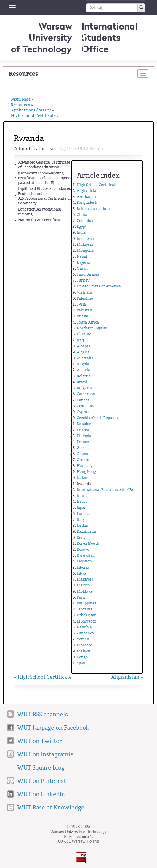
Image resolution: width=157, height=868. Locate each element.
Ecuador (84, 424)
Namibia (84, 627)
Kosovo (83, 549)
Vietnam (84, 292)
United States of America (99, 286)
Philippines (86, 603)
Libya (81, 573)
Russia (82, 316)
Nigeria (83, 262)
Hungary (85, 466)
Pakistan (84, 310)
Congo (82, 657)
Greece (83, 460)
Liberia (83, 567)
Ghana (82, 454)
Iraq (80, 340)
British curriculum (93, 209)
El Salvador (86, 621)
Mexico (83, 585)
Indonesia (85, 239)
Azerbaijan (86, 197)
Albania (84, 346)
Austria (83, 370)
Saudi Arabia (88, 274)
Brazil (82, 382)
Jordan (82, 525)
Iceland (83, 477)
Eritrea (83, 430)
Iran (80, 496)
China (82, 215)
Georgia (84, 448)
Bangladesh (87, 202)
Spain (82, 663)
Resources (23, 74)
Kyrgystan (86, 555)
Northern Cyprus (92, 328)
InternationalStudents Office (109, 38)
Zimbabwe (86, 633)
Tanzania (85, 609)
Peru (81, 597)
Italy (81, 519)
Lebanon (84, 561)
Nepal (82, 256)
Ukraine (84, 334)
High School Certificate (33, 116)
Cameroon (86, 394)
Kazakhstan (87, 531)
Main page (21, 100)
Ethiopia (84, 436)
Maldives (85, 579)
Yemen (83, 639)
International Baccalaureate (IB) (105, 490)
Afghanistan (88, 191)
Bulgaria (84, 388)
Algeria (83, 352)
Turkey (83, 280)
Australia (85, 358)
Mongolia (85, 250)
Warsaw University (42, 38)
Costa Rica (86, 406)
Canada (83, 400)
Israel (82, 501)
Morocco (84, 645)
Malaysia (85, 244)
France (83, 442)
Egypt (82, 226)
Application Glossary (31, 110)
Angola (83, 364)
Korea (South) (88, 543)
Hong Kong (86, 472)
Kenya (82, 538)
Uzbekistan (87, 615)
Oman (82, 268)
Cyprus (83, 412)
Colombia (85, 220)
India (81, 232)
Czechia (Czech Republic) (98, 418)
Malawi (84, 651)
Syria (81, 304)
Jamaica (84, 514)
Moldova (84, 591)
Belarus (84, 376)
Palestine (85, 298)
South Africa (88, 322)
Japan (82, 507)
